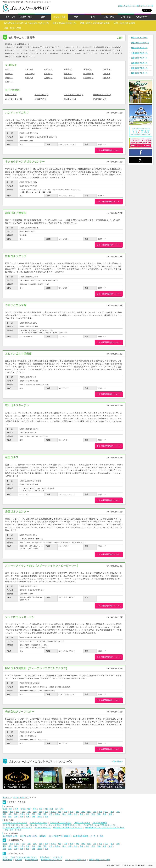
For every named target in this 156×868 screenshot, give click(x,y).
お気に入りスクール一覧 (128, 6)
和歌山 (57, 814)
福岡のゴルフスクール (139, 73)
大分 (27, 817)
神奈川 (53, 812)
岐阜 (10, 814)
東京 (46, 812)
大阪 (27, 814)
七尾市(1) (29, 69)
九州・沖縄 (126, 17)
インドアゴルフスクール (38, 823)
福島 (41, 812)
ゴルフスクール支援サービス (76, 860)
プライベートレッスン (43, 827)
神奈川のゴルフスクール (140, 43)
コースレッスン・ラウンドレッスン (39, 825)
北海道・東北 (26, 17)
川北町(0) (107, 74)
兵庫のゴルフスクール (139, 63)
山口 (87, 814)
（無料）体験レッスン (82, 823)
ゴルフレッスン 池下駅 (29, 836)
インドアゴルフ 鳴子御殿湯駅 (59, 836)
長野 (101, 812)
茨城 (77, 812)
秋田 (17, 812)
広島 (70, 814)
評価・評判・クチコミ (13, 830)
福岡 (4, 817)
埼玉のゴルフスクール (139, 48)
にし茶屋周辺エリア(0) (74, 95)
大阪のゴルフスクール (139, 58)
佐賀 (10, 817)
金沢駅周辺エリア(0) (102, 95)
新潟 (89, 812)
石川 (106, 812)
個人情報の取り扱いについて (51, 860)
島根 (81, 814)
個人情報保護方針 (31, 860)
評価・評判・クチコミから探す (95, 23)
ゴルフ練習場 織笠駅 (80, 836)
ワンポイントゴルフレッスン (13, 825)
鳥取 (76, 814)
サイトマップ (58, 857)
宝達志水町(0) (70, 78)
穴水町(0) (107, 78)
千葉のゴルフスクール (139, 53)
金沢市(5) (9, 69)
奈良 (51, 814)
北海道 (5, 812)
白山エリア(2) (70, 99)
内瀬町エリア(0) (100, 99)
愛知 (4, 814)
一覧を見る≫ (117, 761)
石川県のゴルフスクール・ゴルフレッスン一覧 (26, 23)
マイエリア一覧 (147, 6)
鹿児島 (40, 817)
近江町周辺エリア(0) (14, 99)
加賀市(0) (107, 69)
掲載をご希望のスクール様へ (100, 860)
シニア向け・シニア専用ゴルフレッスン (17, 827)
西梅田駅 (43, 836)
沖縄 (46, 817)
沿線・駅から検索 (12, 28)
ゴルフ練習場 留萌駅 (10, 836)
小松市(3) (48, 69)
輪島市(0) (68, 69)
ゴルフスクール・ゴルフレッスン (15, 823)
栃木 (71, 812)
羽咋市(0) (9, 74)
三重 (22, 814)
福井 (118, 812)
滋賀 (45, 814)
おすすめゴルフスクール (64, 23)
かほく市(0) (30, 74)
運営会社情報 (7, 860)
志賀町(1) (48, 78)
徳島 (99, 814)
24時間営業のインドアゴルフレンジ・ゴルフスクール (105, 827)
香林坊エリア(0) (41, 95)
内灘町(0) (29, 78)
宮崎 (33, 817)
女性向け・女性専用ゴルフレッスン (68, 825)
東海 (76, 17)
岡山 (64, 814)
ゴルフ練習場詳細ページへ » (109, 150)
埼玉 (60, 812)
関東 (43, 17)
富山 (112, 812)
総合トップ (10, 17)
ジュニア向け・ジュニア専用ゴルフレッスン (100, 825)
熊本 (22, 817)
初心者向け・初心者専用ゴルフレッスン (68, 827)
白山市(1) (48, 74)
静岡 (16, 814)
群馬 (83, 812)
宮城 (35, 812)
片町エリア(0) (11, 95)
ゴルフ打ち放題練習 (100, 823)
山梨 (95, 812)
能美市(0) (68, 74)
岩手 (29, 812)
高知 (111, 814)
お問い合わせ (45, 857)
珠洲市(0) (87, 69)
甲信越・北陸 (59, 17)
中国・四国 (109, 17)
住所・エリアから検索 (124, 23)
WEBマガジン (143, 17)
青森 (12, 812)
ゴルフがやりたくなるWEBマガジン (24, 857)
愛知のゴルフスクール (139, 68)
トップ (5, 857)
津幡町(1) (9, 78)
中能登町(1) (88, 78)
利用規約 (19, 860)
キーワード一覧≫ (97, 836)
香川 (93, 814)
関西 (93, 17)
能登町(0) (9, 82)
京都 (39, 814)
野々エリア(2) (41, 99)
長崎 (16, 817)
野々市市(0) (88, 74)
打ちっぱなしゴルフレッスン (60, 823)
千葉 (66, 812)
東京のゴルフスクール (139, 38)
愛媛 (105, 814)
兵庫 (33, 814)
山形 (23, 812)
